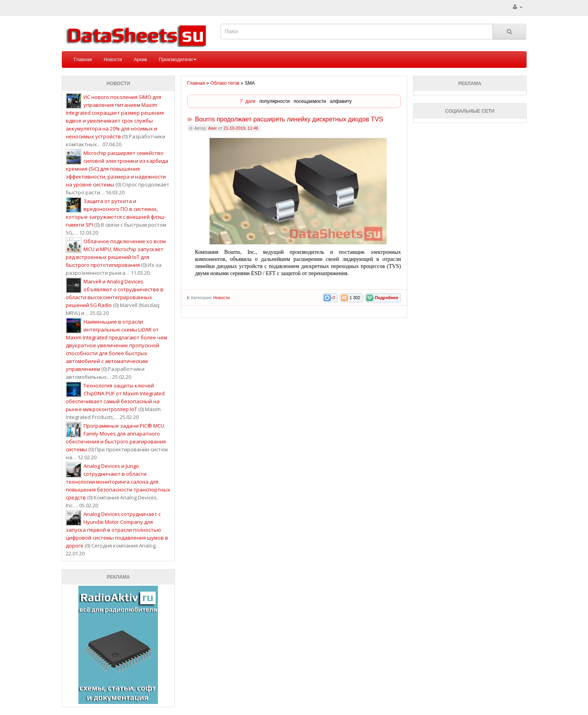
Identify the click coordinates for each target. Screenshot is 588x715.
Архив (141, 60)
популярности (275, 101)
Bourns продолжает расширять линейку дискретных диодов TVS (289, 119)
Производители (178, 60)
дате (250, 101)
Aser (213, 128)
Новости (113, 60)
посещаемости (310, 101)
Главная (83, 60)
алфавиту (341, 101)
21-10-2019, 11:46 (241, 128)
